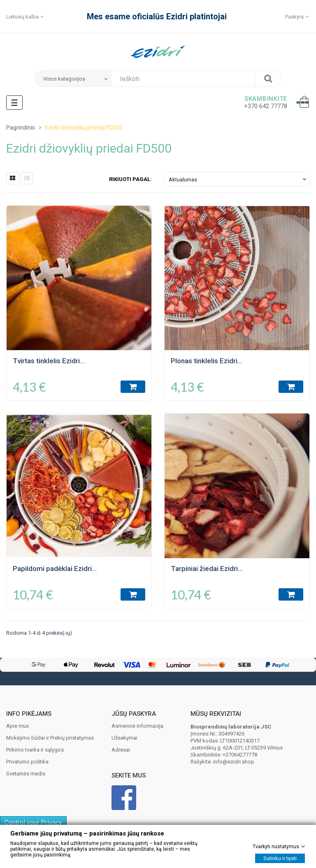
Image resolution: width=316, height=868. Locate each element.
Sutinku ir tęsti (280, 858)
